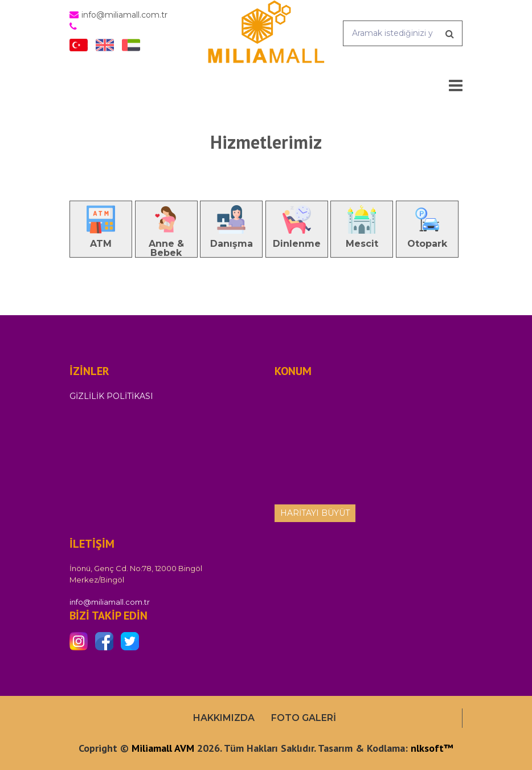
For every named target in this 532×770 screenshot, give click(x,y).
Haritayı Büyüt (315, 513)
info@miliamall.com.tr (110, 602)
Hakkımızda (224, 718)
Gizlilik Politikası (111, 396)
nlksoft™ (432, 748)
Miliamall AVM (163, 748)
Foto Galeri (304, 718)
